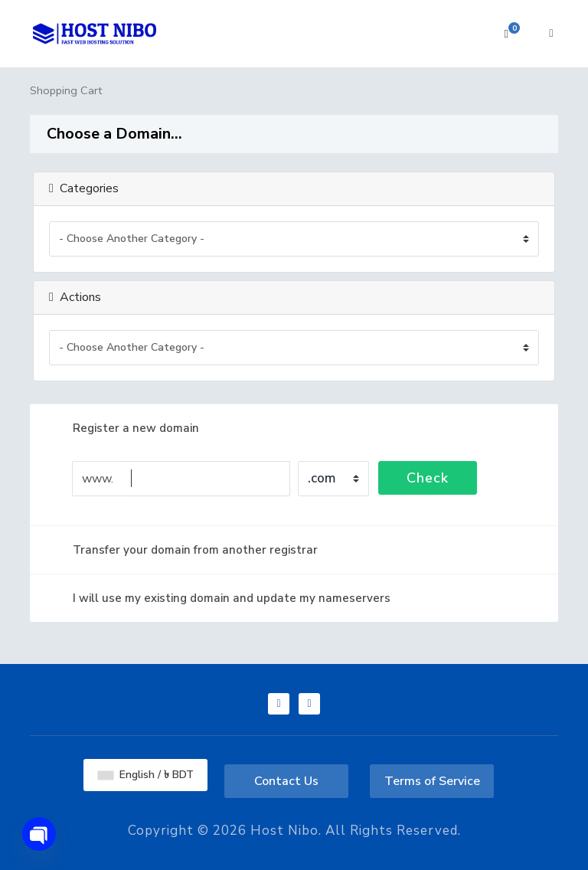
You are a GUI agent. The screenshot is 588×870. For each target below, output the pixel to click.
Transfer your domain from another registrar (183, 550)
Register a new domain (124, 428)
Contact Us (286, 781)
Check (428, 478)
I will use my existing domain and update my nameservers (219, 598)
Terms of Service (432, 781)
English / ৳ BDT (146, 775)
